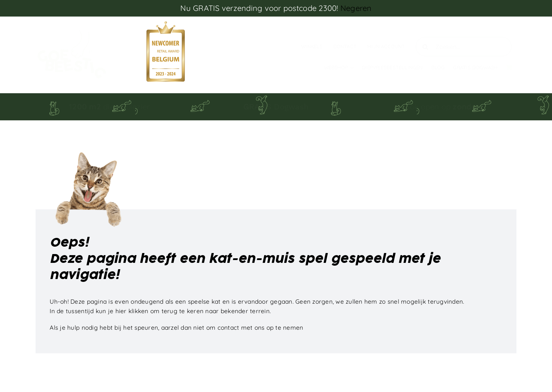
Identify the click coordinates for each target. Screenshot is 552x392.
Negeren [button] (356, 8)
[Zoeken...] (464, 47)
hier (121, 311)
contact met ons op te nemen (261, 327)
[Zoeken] (425, 47)
